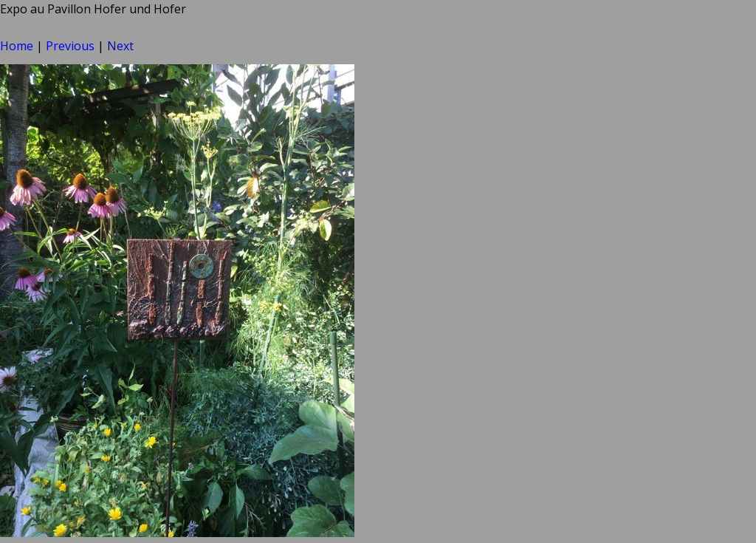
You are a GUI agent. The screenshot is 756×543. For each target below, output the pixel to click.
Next (120, 46)
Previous (70, 46)
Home (17, 46)
